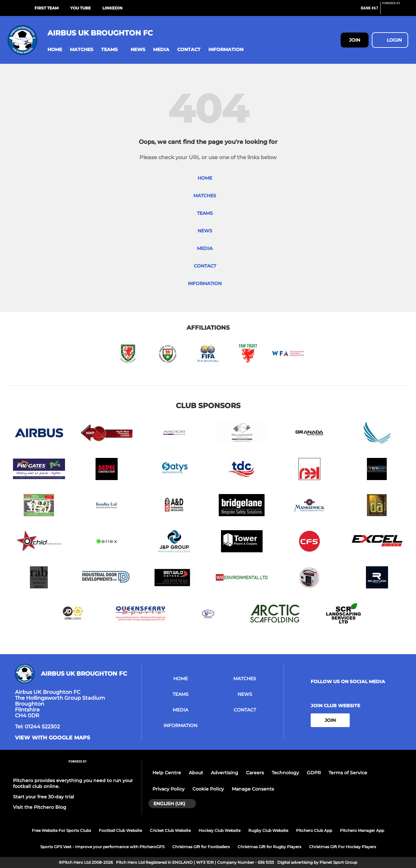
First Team (46, 8)
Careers (255, 773)
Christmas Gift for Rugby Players (269, 847)
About (196, 773)
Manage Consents (253, 789)
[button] (55, 50)
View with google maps (52, 738)
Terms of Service (348, 773)
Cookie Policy (208, 789)
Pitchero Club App (314, 830)
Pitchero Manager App (362, 830)
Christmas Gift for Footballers (201, 847)
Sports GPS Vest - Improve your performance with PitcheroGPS (102, 847)
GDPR (314, 773)
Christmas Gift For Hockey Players (343, 847)
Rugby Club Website (268, 830)
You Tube (80, 8)
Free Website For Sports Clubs (61, 830)
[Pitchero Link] (395, 11)
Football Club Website (120, 830)
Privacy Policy (169, 789)
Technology (285, 773)
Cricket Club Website (170, 830)
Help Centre (167, 773)
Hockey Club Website (220, 830)
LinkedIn (112, 8)
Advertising (225, 773)
